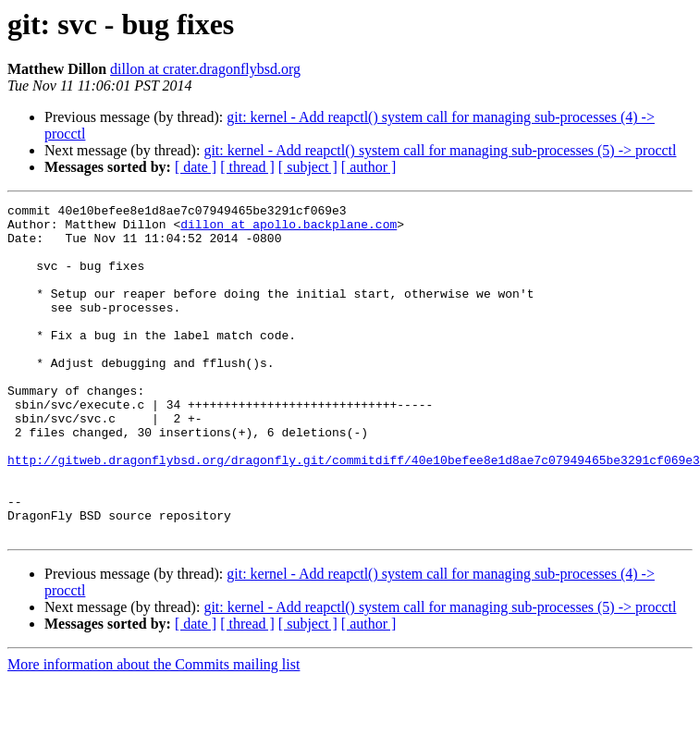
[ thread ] (247, 167)
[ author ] (369, 167)
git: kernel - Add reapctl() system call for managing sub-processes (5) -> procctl (440, 150)
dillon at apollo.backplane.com (289, 229)
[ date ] (196, 167)
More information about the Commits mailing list (154, 731)
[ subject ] (308, 167)
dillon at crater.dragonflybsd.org (205, 69)
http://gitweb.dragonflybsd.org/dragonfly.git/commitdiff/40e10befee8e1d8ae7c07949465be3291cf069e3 (354, 512)
